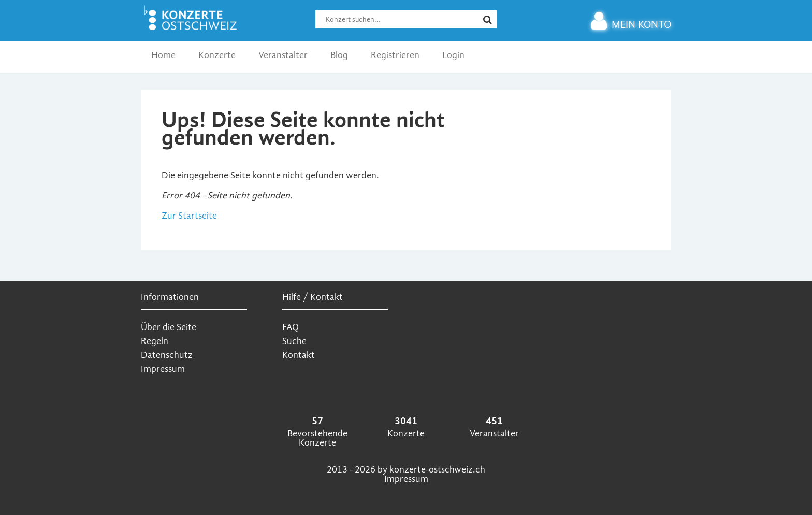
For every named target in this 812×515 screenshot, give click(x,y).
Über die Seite (169, 327)
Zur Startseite (189, 216)
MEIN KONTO (631, 25)
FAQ (291, 327)
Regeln (155, 341)
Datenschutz (167, 355)
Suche (294, 341)
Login (453, 55)
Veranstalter (283, 55)
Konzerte (217, 55)
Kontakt (299, 355)
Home (163, 55)
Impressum (163, 369)
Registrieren (395, 55)
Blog (339, 55)
